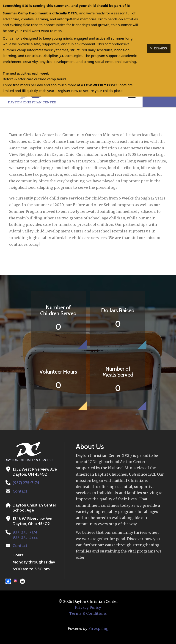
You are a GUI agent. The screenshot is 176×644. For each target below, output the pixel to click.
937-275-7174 (25, 532)
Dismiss (159, 48)
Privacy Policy (88, 607)
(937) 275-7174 (26, 483)
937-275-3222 (25, 537)
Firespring (98, 628)
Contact (20, 491)
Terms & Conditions (88, 613)
